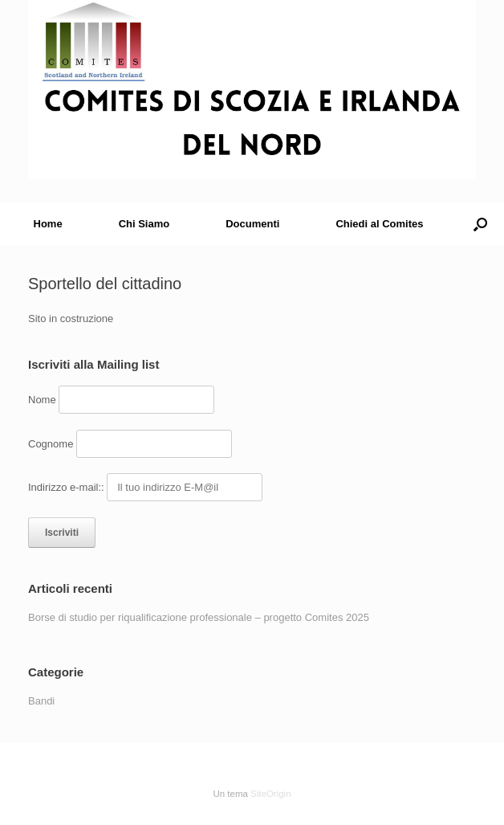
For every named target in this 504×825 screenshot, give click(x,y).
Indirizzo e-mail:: (67, 487)
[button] (480, 224)
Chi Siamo (144, 224)
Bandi (41, 701)
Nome (42, 400)
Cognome (51, 444)
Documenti (252, 224)
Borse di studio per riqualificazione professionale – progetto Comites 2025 (199, 617)
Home (48, 224)
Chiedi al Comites (379, 224)
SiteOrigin (271, 794)
